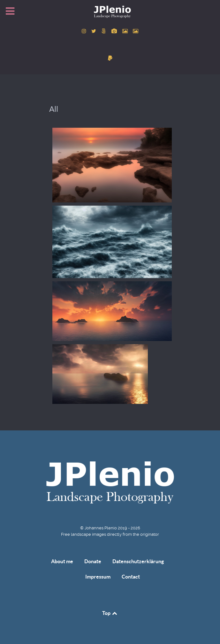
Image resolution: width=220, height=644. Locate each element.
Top (110, 613)
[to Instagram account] (84, 31)
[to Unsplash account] (136, 31)
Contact (131, 577)
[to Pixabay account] (115, 31)
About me (62, 561)
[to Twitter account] (95, 31)
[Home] (110, 11)
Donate (93, 561)
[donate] (110, 58)
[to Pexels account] (125, 31)
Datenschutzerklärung (138, 561)
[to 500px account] (105, 31)
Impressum (98, 577)
